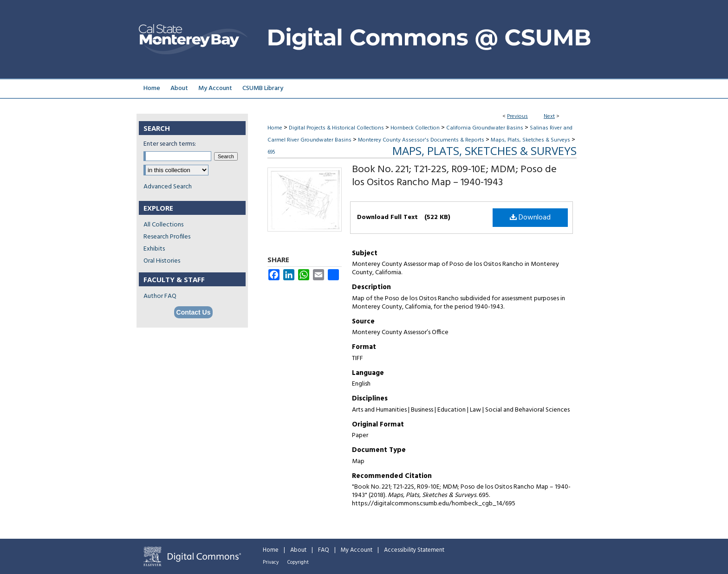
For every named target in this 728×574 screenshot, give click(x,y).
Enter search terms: (170, 144)
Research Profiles (167, 237)
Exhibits (154, 249)
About (298, 550)
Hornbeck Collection (415, 128)
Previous (517, 116)
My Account (357, 550)
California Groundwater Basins (485, 128)
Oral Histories (162, 261)
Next (549, 116)
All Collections (163, 225)
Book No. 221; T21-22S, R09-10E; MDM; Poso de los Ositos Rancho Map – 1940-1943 (454, 176)
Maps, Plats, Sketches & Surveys (530, 140)
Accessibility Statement (414, 550)
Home (275, 128)
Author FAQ (160, 296)
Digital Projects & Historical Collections (336, 128)
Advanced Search (168, 187)
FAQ (324, 550)
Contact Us (194, 312)
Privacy (271, 562)
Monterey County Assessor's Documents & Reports (421, 140)
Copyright (298, 562)
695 (271, 152)
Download (530, 218)
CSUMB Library (263, 88)
